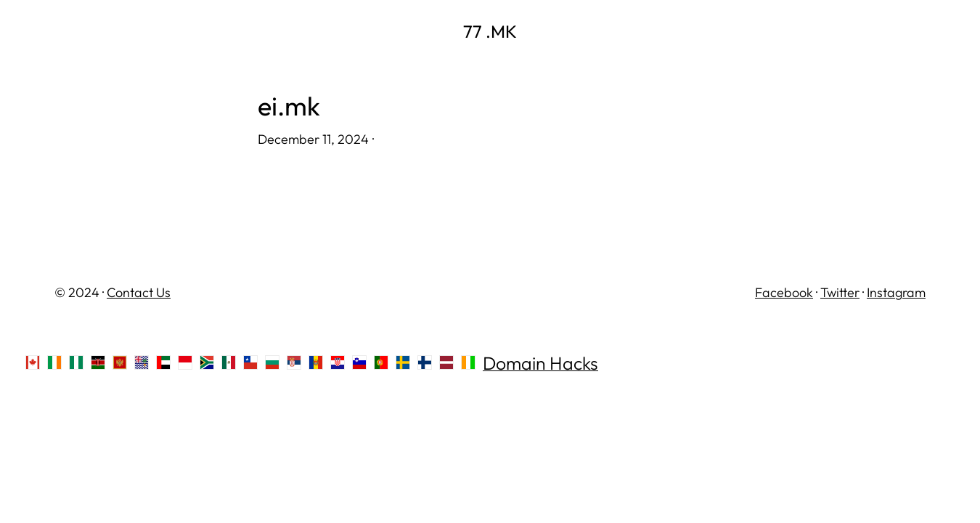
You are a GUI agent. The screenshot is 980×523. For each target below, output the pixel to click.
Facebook (784, 292)
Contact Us (139, 292)
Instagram (896, 292)
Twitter (840, 292)
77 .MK (490, 31)
